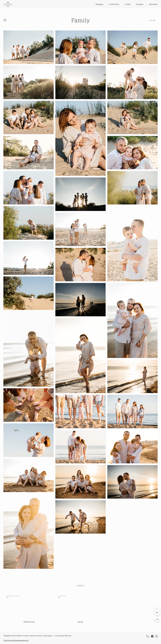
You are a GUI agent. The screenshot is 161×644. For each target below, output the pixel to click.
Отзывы (140, 4)
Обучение (153, 4)
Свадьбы (99, 4)
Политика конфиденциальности (16, 640)
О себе (128, 4)
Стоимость (114, 4)
